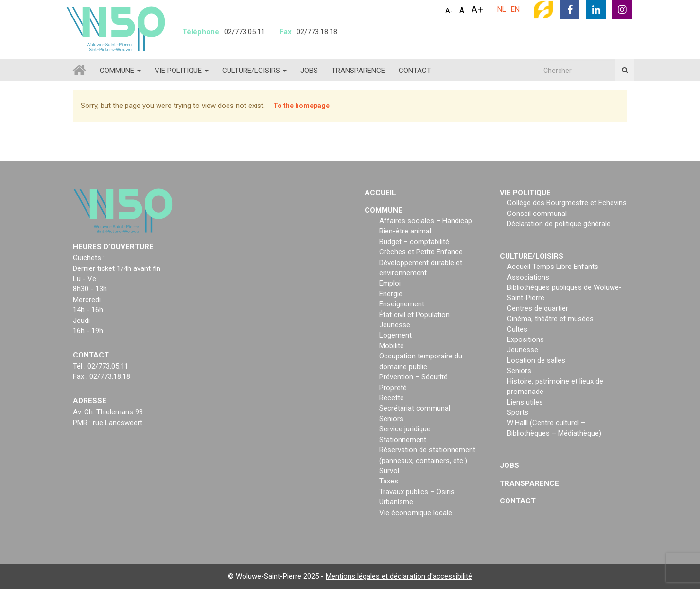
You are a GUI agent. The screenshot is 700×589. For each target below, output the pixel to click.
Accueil (380, 193)
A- (449, 11)
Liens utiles (525, 402)
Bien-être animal (405, 231)
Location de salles (536, 360)
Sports (518, 412)
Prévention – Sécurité (413, 377)
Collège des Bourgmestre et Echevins (567, 203)
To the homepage (301, 106)
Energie (391, 294)
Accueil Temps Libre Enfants (553, 267)
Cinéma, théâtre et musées (550, 319)
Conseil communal (537, 214)
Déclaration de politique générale (559, 224)
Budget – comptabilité (414, 242)
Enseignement (402, 304)
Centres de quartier (538, 308)
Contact (415, 71)
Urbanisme (396, 502)
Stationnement (403, 440)
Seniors (391, 419)
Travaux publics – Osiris (417, 492)
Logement (395, 335)
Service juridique (405, 429)
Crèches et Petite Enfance (421, 252)
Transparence (358, 71)
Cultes (517, 329)
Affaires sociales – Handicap (426, 221)
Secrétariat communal (415, 408)
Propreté (393, 388)
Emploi (390, 283)
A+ (477, 10)
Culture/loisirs (254, 71)
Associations (528, 277)
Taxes (389, 481)
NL (502, 9)
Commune (120, 71)
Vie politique (182, 71)
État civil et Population (414, 315)
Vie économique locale (416, 513)
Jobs (309, 71)
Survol (389, 471)
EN (515, 9)
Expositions (525, 339)
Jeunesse (395, 325)
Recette (392, 398)
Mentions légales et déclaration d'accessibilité (399, 576)
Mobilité (392, 346)
